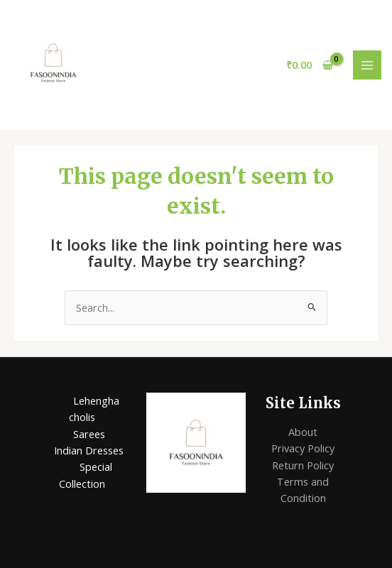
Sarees (89, 434)
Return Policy (303, 465)
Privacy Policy (303, 448)
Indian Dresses (89, 450)
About (303, 432)
